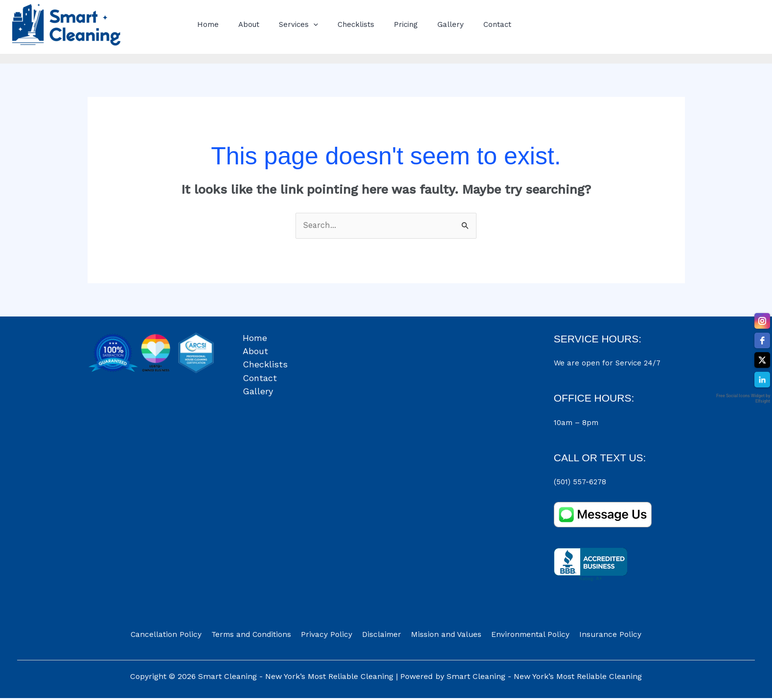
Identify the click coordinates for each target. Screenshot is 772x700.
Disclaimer (382, 636)
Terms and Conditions (260, 636)
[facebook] (762, 340)
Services (286, 24)
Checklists (339, 24)
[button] (301, 24)
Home (205, 24)
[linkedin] (762, 380)
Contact (465, 24)
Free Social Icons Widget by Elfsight (743, 398)
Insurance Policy (599, 636)
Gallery (424, 24)
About (241, 24)
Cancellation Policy (178, 636)
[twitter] (762, 360)
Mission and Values (443, 636)
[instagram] (762, 321)
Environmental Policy (523, 636)
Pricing (384, 24)
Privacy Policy (331, 636)
